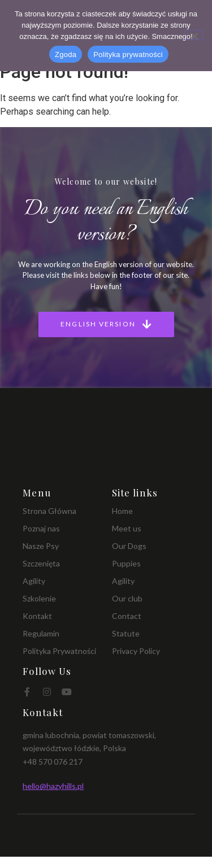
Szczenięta (41, 563)
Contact (127, 616)
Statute (126, 633)
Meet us (127, 528)
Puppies (126, 563)
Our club (127, 598)
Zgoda (66, 54)
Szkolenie (39, 598)
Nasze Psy (41, 546)
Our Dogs (129, 546)
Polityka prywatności (128, 54)
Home (122, 511)
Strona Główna (49, 511)
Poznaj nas (41, 528)
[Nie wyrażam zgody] (194, 35)
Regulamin (41, 633)
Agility (34, 581)
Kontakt (37, 616)
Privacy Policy (136, 651)
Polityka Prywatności (59, 651)
